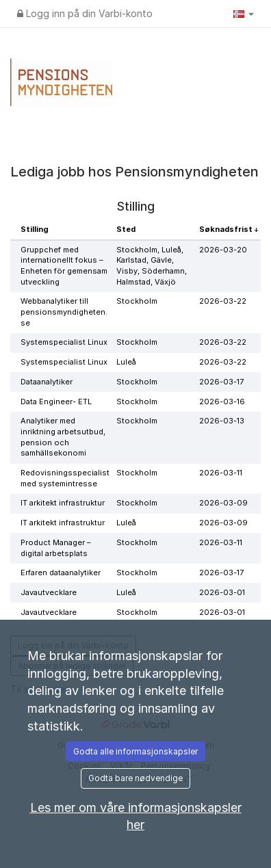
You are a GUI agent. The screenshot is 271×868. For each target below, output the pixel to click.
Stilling (35, 229)
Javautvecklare (49, 592)
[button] (244, 14)
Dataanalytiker (47, 382)
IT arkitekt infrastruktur (63, 503)
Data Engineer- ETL (56, 402)
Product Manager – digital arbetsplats (56, 548)
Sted (126, 229)
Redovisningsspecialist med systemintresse (65, 478)
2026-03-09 (223, 503)
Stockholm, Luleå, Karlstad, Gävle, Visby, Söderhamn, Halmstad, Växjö (152, 266)
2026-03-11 (221, 473)
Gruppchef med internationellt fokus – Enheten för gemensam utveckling (64, 266)
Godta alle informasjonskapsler (135, 751)
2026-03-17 (221, 382)
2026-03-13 (222, 421)
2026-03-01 (222, 592)
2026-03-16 (222, 402)
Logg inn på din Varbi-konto (85, 13)
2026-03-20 (223, 250)
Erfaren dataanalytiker (61, 573)
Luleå (126, 362)
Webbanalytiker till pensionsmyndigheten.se (64, 312)
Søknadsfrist (227, 229)
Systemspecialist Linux (64, 342)
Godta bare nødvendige (135, 778)
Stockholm (137, 301)
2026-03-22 (223, 301)
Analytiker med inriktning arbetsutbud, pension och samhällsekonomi (63, 437)
